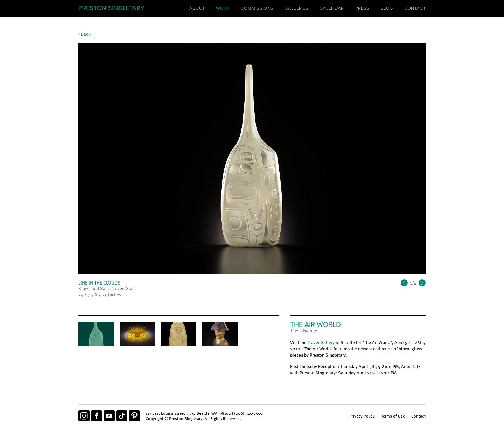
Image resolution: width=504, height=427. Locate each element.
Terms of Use (393, 416)
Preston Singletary (111, 8)
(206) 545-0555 (248, 413)
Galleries (296, 8)
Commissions (257, 8)
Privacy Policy (362, 416)
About (197, 8)
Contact (415, 8)
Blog (387, 8)
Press (362, 8)
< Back (85, 34)
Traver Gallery (321, 342)
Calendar (332, 8)
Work (223, 8)
